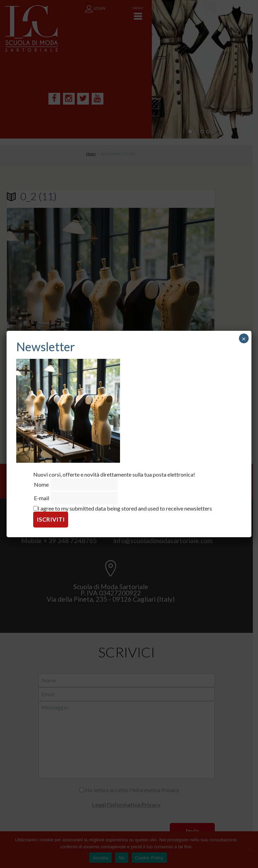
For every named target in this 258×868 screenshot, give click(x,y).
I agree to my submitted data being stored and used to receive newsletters (123, 508)
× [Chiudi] (244, 338)
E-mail (42, 498)
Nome (41, 484)
